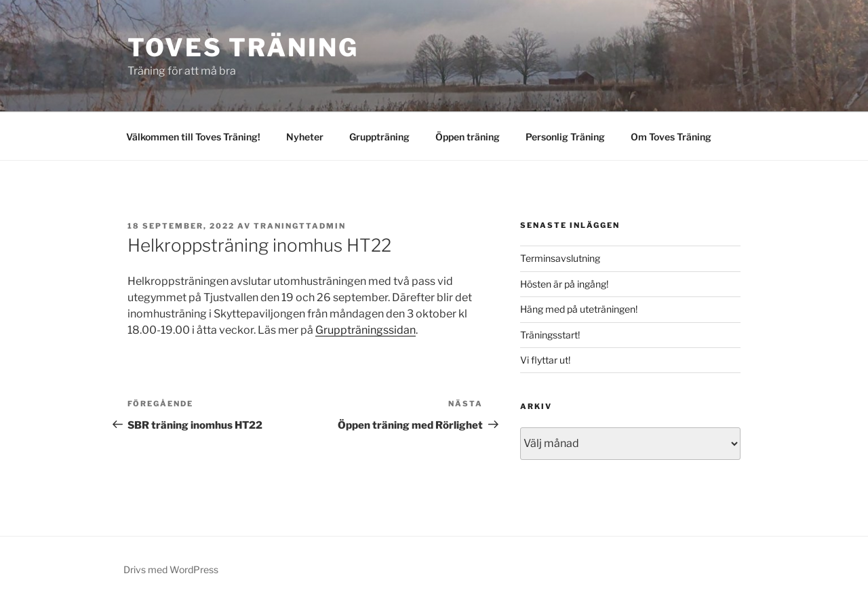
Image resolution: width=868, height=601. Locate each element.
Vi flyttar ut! (545, 360)
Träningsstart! (550, 335)
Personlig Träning (565, 137)
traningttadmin (300, 226)
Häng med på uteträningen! (579, 309)
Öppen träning (468, 137)
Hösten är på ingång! (564, 284)
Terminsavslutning (560, 258)
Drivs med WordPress (171, 569)
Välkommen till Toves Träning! (193, 137)
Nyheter (305, 137)
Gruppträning (379, 137)
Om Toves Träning (671, 137)
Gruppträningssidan (366, 330)
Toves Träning (243, 47)
